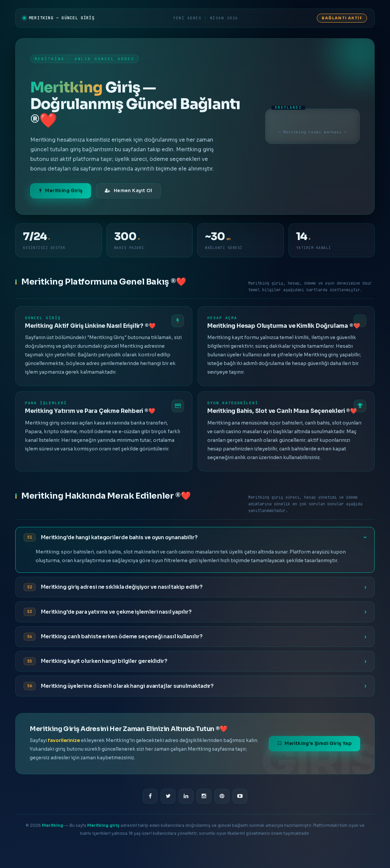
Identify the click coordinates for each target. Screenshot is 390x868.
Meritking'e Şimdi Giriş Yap (315, 744)
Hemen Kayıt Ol (128, 191)
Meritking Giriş (61, 191)
